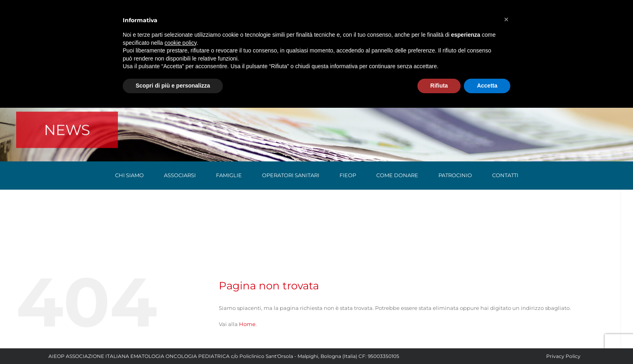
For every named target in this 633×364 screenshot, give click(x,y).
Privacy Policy (563, 356)
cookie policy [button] (181, 43)
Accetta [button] (487, 86)
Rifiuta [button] (439, 86)
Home (247, 324)
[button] (506, 19)
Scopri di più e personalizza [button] (173, 86)
